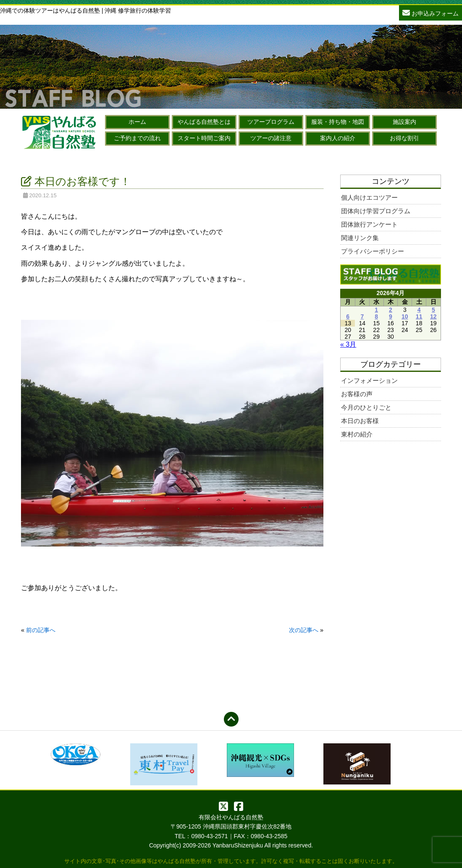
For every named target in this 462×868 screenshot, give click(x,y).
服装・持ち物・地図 (338, 122)
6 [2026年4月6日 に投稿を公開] (348, 316)
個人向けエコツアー (369, 197)
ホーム (137, 122)
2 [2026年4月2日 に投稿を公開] (391, 310)
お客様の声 (357, 394)
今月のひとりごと (366, 407)
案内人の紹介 (338, 138)
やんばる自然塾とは (204, 122)
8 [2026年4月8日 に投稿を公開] (376, 316)
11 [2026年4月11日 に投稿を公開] (419, 316)
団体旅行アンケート (369, 224)
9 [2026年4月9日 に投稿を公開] (391, 316)
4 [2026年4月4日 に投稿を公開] (419, 310)
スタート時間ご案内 (204, 138)
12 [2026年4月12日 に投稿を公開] (433, 316)
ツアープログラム (271, 122)
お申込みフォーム (430, 12)
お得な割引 (404, 138)
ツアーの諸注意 (271, 138)
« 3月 (348, 344)
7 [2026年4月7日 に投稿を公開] (362, 316)
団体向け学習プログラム (376, 211)
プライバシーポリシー (373, 251)
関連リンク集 (360, 238)
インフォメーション (369, 380)
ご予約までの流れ (137, 138)
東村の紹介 (357, 434)
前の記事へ (41, 630)
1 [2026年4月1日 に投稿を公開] (376, 310)
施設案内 (404, 122)
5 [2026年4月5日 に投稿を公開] (433, 310)
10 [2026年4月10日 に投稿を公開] (405, 316)
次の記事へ (304, 630)
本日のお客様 (360, 421)
